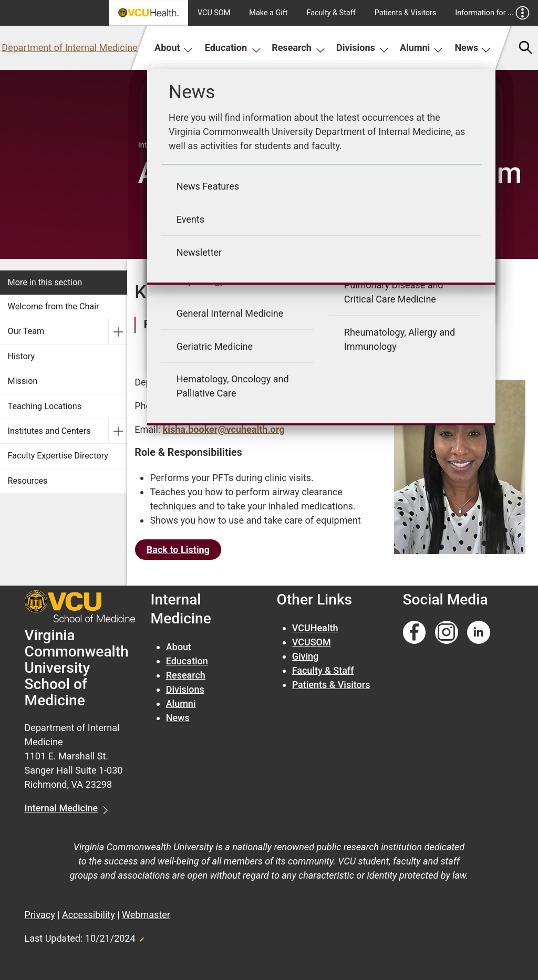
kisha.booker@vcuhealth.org (224, 429)
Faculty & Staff (331, 13)
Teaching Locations (45, 406)
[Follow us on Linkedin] (479, 633)
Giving (306, 656)
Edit (141, 936)
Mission (23, 381)
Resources (28, 481)
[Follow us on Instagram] (447, 633)
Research (298, 48)
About (174, 48)
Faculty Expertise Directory (58, 456)
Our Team (26, 331)
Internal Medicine (61, 808)
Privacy (40, 915)
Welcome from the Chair (54, 306)
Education (233, 48)
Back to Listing (178, 550)
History (22, 356)
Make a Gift (268, 13)
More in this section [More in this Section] (45, 282)
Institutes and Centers (49, 431)
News (473, 48)
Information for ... (492, 13)
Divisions (363, 48)
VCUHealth (315, 628)
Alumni (421, 48)
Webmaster (146, 915)
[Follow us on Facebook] (415, 633)
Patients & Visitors (406, 13)
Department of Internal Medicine (69, 48)
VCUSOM (312, 642)
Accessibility (89, 915)
